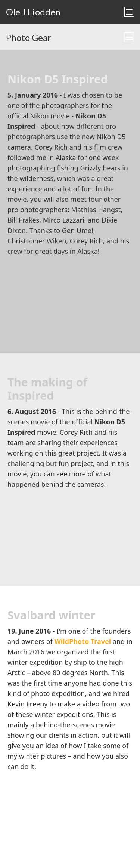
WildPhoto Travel (83, 641)
